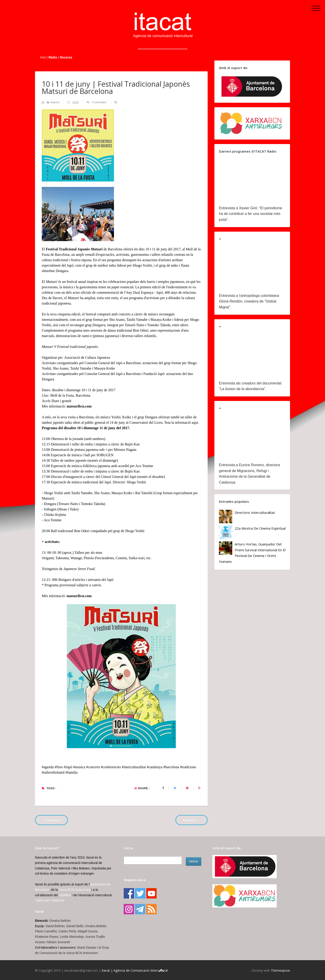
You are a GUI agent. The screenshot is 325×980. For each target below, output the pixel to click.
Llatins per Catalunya (50, 900)
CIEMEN (65, 895)
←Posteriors (51, 820)
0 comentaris (99, 102)
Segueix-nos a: (135, 880)
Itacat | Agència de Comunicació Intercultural (135, 970)
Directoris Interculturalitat (255, 512)
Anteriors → (192, 820)
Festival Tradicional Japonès (74, 249)
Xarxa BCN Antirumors (75, 890)
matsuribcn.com (79, 406)
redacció (55, 102)
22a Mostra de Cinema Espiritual (260, 528)
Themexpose (280, 970)
